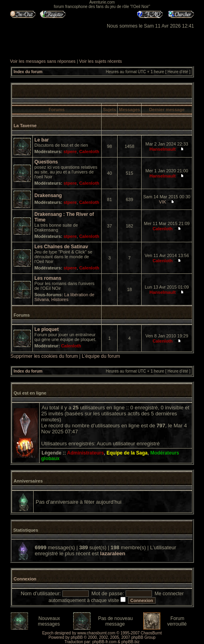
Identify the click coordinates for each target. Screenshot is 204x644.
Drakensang (48, 195)
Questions (46, 162)
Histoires (60, 299)
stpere (70, 152)
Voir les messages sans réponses (43, 61)
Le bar (42, 140)
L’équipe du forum (101, 356)
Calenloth (89, 152)
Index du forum (28, 72)
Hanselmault (163, 149)
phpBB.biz (130, 642)
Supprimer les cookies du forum (44, 356)
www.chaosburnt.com (96, 633)
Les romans (48, 278)
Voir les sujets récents (101, 61)
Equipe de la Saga (127, 453)
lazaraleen (113, 553)
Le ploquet (47, 329)
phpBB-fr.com (105, 642)
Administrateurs (86, 453)
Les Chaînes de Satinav (61, 247)
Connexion (25, 579)
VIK (163, 202)
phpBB (77, 637)
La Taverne (25, 126)
